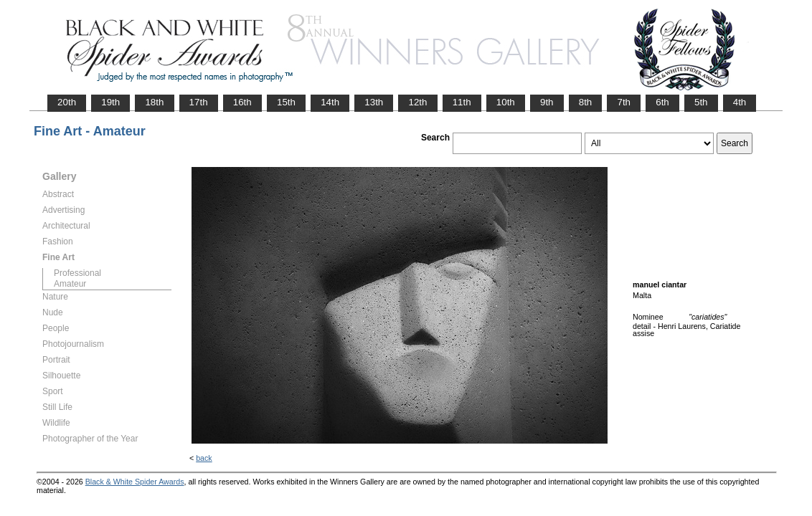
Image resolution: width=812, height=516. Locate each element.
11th (462, 102)
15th (286, 102)
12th (417, 102)
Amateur (70, 284)
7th (624, 102)
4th (740, 102)
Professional (77, 273)
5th (701, 102)
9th (547, 102)
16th (242, 102)
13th (374, 102)
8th (586, 102)
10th (506, 102)
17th (199, 102)
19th (110, 102)
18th (154, 102)
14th (330, 102)
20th (67, 102)
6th (662, 102)
